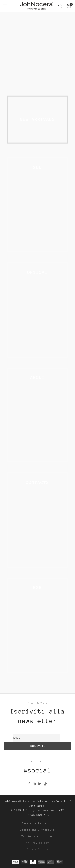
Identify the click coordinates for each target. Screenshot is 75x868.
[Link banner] (37, 52)
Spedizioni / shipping (37, 830)
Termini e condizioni (38, 836)
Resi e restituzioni (38, 823)
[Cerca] (61, 6)
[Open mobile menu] (5, 6)
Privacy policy (37, 843)
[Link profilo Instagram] (34, 784)
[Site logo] (36, 6)
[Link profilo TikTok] (46, 784)
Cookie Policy (37, 849)
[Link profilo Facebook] (29, 784)
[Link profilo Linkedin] (40, 784)
